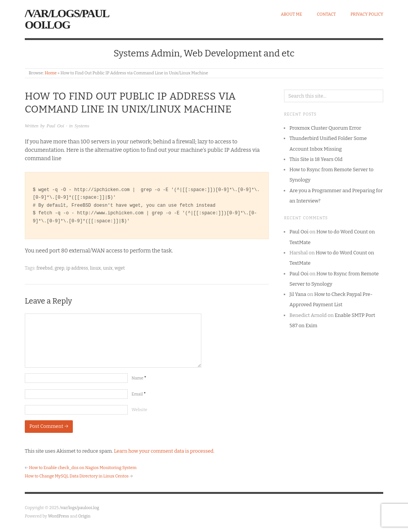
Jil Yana (298, 294)
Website (139, 410)
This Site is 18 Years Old (316, 159)
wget (120, 268)
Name (139, 378)
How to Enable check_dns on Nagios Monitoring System (83, 468)
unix (108, 268)
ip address (77, 268)
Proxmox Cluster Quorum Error (325, 128)
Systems (82, 126)
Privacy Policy (367, 14)
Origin (84, 516)
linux (96, 268)
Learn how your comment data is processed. (164, 451)
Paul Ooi (55, 126)
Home (51, 73)
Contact (326, 14)
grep (59, 268)
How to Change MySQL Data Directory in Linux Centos (77, 476)
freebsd (44, 268)
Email (139, 394)
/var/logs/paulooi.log (67, 19)
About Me (291, 14)
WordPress (59, 516)
